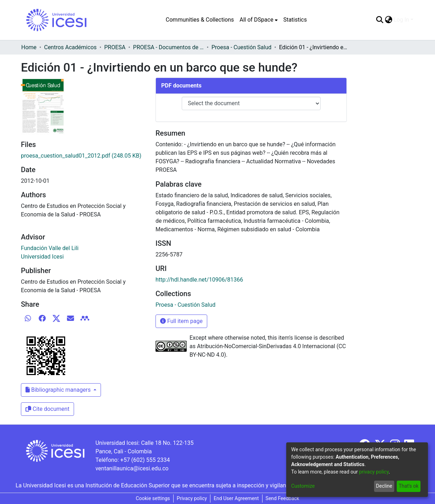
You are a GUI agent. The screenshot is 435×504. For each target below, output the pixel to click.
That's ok (408, 486)
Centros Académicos (70, 47)
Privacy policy (192, 498)
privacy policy (374, 472)
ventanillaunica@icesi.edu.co (132, 468)
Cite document (47, 409)
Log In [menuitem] (401, 20)
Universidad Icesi (42, 257)
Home (29, 47)
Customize (303, 486)
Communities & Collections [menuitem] (200, 20)
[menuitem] (258, 20)
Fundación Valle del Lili (50, 248)
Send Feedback (283, 498)
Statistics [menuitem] (295, 20)
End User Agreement (236, 498)
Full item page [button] (181, 321)
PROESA (115, 47)
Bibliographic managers (59, 390)
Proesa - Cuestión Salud (241, 47)
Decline (384, 486)
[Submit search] (380, 20)
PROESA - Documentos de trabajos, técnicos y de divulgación (169, 47)
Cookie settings (153, 498)
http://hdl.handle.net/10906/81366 (199, 280)
